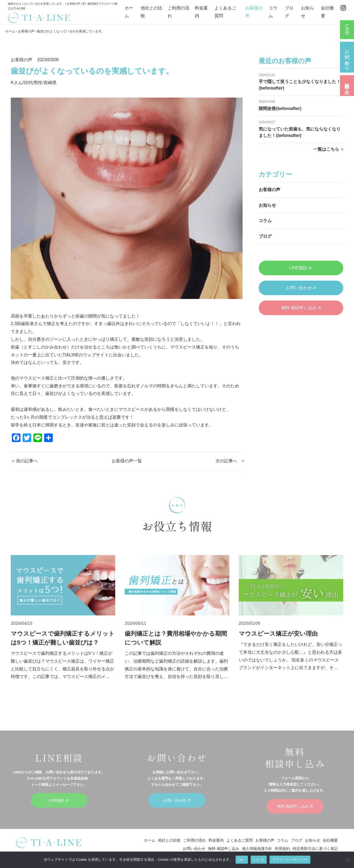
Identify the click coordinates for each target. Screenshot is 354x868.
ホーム (10, 31)
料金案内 (216, 840)
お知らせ (267, 205)
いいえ (259, 860)
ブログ (265, 236)
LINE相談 (300, 268)
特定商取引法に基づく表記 (315, 849)
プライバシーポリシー (290, 860)
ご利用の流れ (195, 840)
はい (242, 860)
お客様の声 (26, 31)
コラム (265, 221)
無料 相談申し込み (301, 308)
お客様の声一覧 (127, 461)
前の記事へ (27, 461)
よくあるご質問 (240, 840)
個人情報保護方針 (257, 849)
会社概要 (330, 840)
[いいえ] (347, 860)
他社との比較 (169, 840)
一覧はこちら (326, 149)
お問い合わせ (301, 288)
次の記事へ (226, 461)
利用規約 (282, 849)
